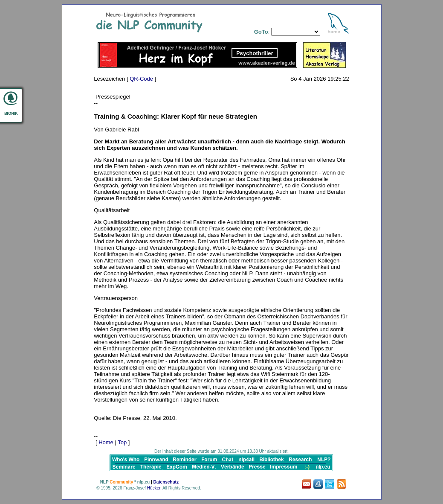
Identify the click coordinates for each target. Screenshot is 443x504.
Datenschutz (166, 482)
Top (122, 442)
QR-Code (141, 79)
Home (106, 442)
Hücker (154, 488)
